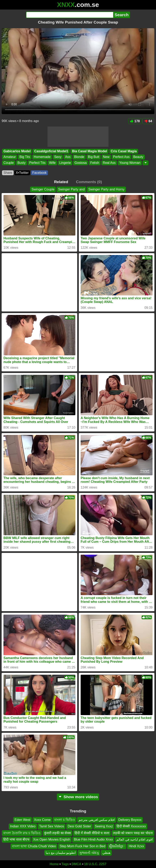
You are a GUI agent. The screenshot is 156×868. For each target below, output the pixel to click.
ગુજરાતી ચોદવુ (89, 853)
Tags (65, 864)
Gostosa (81, 163)
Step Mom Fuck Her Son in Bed (82, 846)
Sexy (58, 157)
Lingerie (65, 163)
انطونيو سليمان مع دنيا (61, 853)
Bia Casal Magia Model (89, 151)
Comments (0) (89, 182)
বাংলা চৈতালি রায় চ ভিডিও (22, 833)
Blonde (79, 157)
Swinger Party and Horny (106, 189)
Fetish (95, 163)
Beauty (138, 157)
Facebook (39, 173)
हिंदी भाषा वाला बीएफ (16, 840)
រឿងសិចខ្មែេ (117, 846)
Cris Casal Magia (124, 151)
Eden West (23, 820)
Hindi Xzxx (136, 846)
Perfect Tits (37, 163)
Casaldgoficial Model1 (51, 151)
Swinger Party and (71, 189)
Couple (9, 163)
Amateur (10, 157)
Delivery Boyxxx (130, 820)
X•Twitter (22, 173)
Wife (52, 163)
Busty (22, 163)
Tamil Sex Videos (52, 826)
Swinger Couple (43, 189)
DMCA (76, 864)
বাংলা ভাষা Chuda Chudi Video (34, 846)
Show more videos (78, 797)
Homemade (42, 157)
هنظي (106, 853)
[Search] (70, 15)
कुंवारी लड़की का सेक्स (57, 833)
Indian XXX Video (23, 826)
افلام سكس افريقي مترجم (97, 820)
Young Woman (130, 163)
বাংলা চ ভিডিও (65, 820)
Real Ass (109, 163)
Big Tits (25, 157)
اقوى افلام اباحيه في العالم (135, 840)
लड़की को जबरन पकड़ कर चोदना (133, 833)
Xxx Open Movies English (52, 840)
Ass (68, 157)
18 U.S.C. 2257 (95, 864)
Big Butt (94, 157)
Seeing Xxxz (104, 826)
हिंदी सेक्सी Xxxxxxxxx (131, 826)
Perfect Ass (121, 157)
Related (61, 182)
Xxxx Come (42, 820)
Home (54, 864)
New (106, 157)
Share (8, 173)
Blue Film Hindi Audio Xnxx (93, 840)
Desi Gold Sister (79, 826)
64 (148, 121)
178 (135, 121)
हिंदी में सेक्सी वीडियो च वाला (92, 833)
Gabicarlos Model (17, 151)
